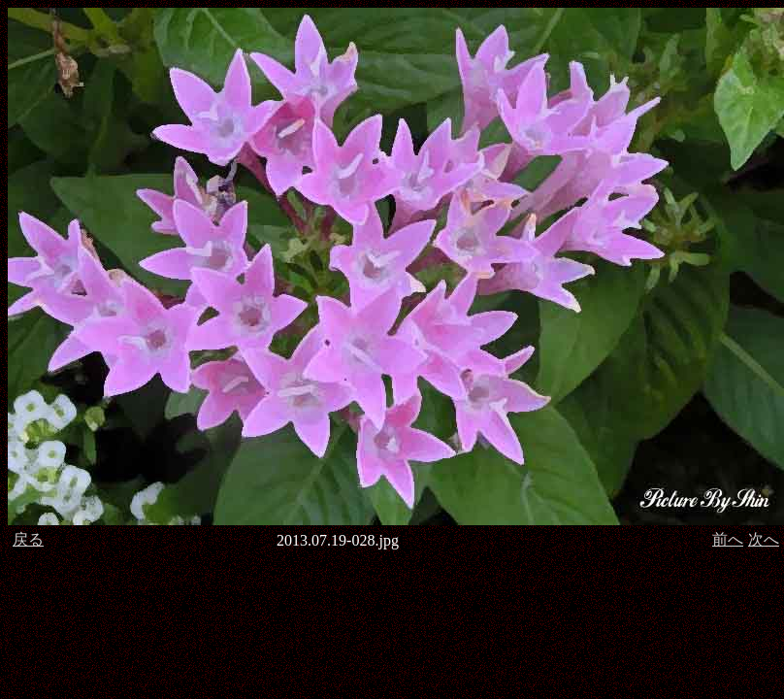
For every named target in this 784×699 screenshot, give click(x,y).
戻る (28, 539)
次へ (764, 539)
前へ (728, 539)
